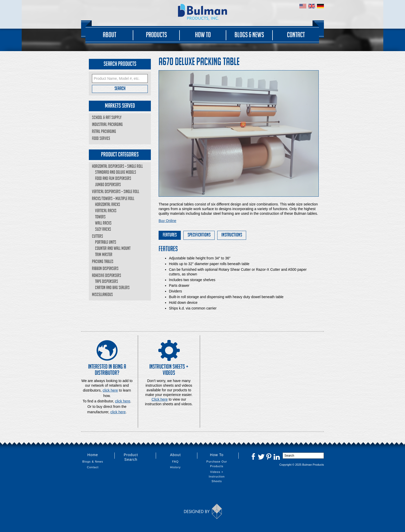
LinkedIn (277, 456)
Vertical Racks (106, 211)
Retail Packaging (104, 131)
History (175, 467)
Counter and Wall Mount (113, 248)
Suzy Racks (103, 229)
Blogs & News (249, 35)
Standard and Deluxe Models (116, 172)
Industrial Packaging (107, 124)
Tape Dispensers (107, 281)
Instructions (232, 235)
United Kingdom (312, 6)
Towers (100, 217)
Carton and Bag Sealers (112, 287)
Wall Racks (103, 223)
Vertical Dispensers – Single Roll (116, 191)
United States (303, 6)
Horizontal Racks (108, 204)
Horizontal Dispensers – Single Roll (117, 166)
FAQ (175, 462)
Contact (296, 35)
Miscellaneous (102, 294)
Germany (320, 6)
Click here (160, 399)
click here (123, 401)
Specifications (199, 235)
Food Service (101, 138)
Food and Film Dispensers (113, 178)
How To (203, 35)
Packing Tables (103, 261)
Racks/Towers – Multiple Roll (113, 198)
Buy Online (167, 221)
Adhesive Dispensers (107, 275)
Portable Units (106, 242)
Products (156, 35)
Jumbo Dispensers (108, 184)
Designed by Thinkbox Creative (203, 511)
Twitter (261, 456)
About (110, 35)
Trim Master (104, 254)
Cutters (98, 236)
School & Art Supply (107, 117)
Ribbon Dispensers (105, 268)
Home (93, 455)
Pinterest (269, 456)
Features (170, 235)
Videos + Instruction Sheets (217, 477)
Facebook (253, 456)
